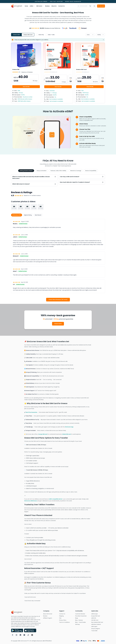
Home (26, 6)
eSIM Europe (98, 614)
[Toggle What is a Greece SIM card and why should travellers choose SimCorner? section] (34, 178)
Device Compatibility (91, 171)
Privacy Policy (66, 620)
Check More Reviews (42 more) (58, 300)
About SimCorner (50, 614)
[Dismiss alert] (103, 40)
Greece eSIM (16, 35)
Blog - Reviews (82, 620)
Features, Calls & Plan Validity (58, 171)
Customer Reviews (82, 614)
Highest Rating (28, 215)
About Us (54, 6)
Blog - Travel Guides (82, 622)
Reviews (47, 6)
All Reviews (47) (17, 215)
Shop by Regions (98, 629)
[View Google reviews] (65, 28)
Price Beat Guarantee (82, 616)
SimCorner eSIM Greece (31, 501)
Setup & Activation (42, 171)
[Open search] (94, 6)
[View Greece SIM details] (26, 73)
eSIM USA (98, 618)
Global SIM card (67, 434)
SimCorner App (69, 427)
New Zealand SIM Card (98, 622)
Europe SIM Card (98, 616)
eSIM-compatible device (56, 499)
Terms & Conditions (66, 622)
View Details (26, 87)
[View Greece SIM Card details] (90, 73)
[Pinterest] (32, 635)
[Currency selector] (82, 6)
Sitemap (82, 624)
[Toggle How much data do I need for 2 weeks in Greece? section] (82, 182)
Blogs (81, 618)
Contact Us (61, 6)
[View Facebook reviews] (73, 28)
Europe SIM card (43, 434)
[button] (26, 78)
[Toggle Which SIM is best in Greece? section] (34, 184)
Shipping (66, 616)
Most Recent (38, 215)
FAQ (64, 618)
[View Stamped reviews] (83, 28)
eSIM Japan (98, 626)
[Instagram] (16, 635)
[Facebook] (13, 635)
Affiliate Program (50, 618)
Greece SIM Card (28, 35)
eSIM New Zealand (98, 624)
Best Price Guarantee (32, 412)
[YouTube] (24, 635)
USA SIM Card (98, 620)
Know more (58, 324)
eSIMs (32, 6)
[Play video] (42, 132)
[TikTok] (28, 635)
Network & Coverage (76, 171)
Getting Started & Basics (26, 171)
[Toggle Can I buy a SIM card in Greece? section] (82, 177)
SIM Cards (40, 6)
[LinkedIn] (20, 635)
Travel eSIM (98, 631)
